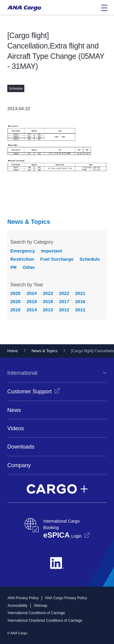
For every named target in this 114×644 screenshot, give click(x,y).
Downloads (21, 447)
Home (13, 351)
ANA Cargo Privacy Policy (66, 598)
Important (52, 251)
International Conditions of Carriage (36, 613)
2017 (64, 301)
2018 (48, 301)
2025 (15, 293)
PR (14, 267)
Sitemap (40, 606)
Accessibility (17, 606)
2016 (80, 301)
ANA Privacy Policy (23, 598)
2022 (64, 293)
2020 (15, 301)
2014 (31, 310)
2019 (31, 301)
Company (19, 465)
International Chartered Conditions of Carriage (45, 621)
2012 (64, 310)
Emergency (23, 251)
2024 (31, 293)
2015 (15, 310)
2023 (48, 293)
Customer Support (29, 392)
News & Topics (29, 222)
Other (29, 267)
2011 (80, 310)
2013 (48, 310)
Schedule (90, 259)
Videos (16, 428)
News (14, 410)
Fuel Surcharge (57, 259)
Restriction (22, 259)
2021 (80, 293)
